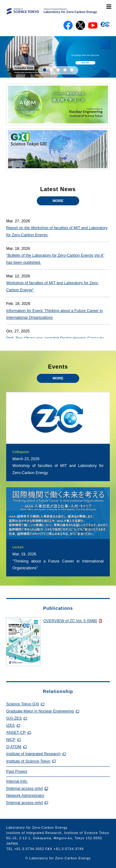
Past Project (17, 772)
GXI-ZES (14, 718)
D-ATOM (14, 747)
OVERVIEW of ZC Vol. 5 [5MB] (70, 621)
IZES (11, 725)
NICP (11, 740)
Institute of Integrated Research (33, 754)
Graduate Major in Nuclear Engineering (40, 711)
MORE (58, 201)
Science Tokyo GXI (23, 704)
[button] (45, 70)
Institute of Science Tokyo (28, 761)
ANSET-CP (16, 733)
